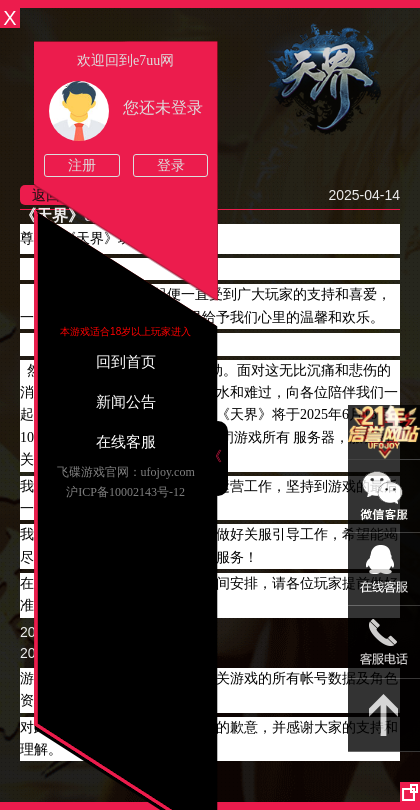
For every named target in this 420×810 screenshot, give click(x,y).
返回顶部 (384, 715)
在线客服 (126, 442)
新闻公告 (126, 402)
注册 (82, 165)
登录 (171, 165)
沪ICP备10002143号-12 (125, 492)
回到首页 (126, 362)
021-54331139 (384, 642)
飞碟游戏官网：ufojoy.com (126, 472)
